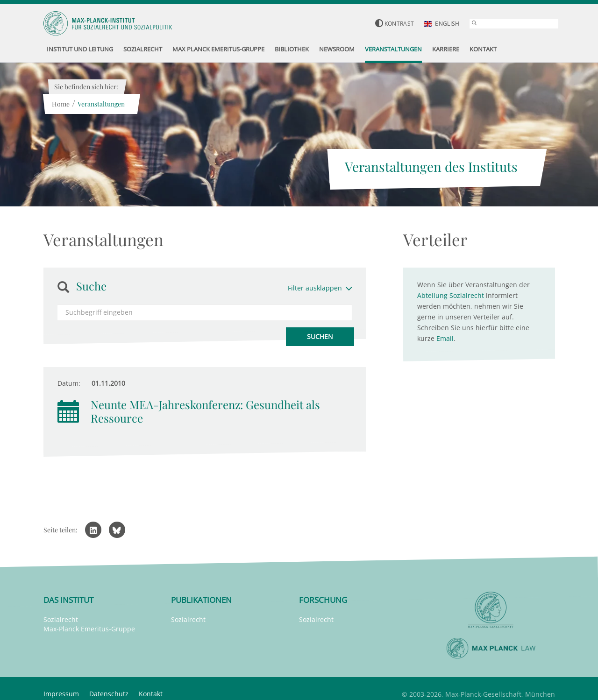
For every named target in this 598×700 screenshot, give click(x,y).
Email (445, 338)
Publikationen (201, 600)
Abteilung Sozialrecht (451, 295)
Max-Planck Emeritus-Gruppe (89, 629)
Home (61, 104)
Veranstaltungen (101, 104)
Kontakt (151, 694)
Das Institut (68, 600)
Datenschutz (109, 694)
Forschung (323, 600)
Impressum (61, 694)
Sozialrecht (61, 619)
